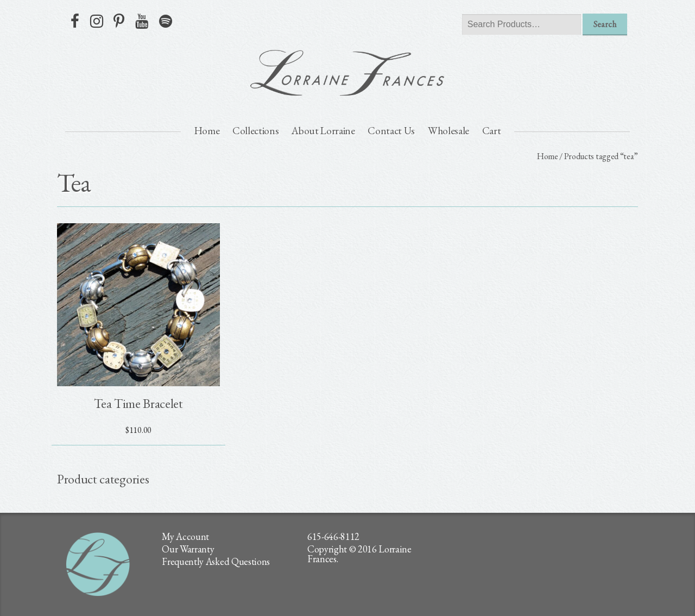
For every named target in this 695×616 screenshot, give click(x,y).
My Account (185, 536)
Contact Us (391, 131)
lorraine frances (347, 73)
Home (207, 131)
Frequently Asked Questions (216, 561)
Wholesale (448, 131)
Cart (492, 131)
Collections (255, 131)
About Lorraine (323, 131)
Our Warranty (188, 549)
